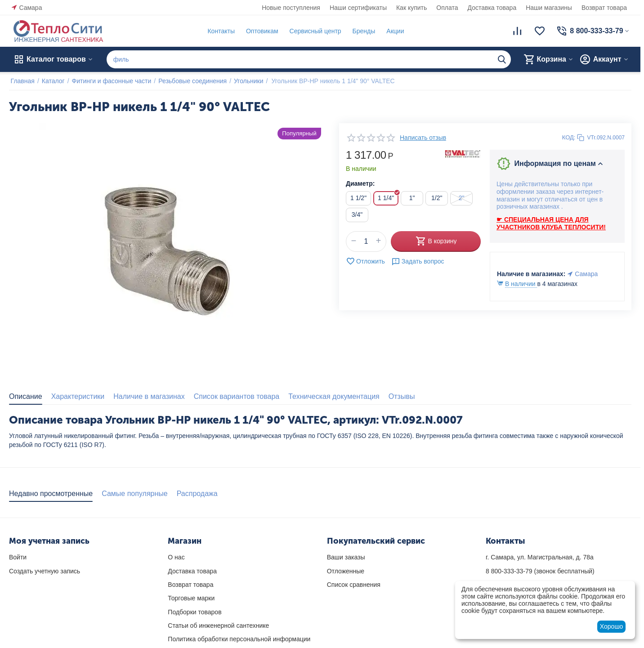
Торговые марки (191, 598)
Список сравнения (354, 585)
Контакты (219, 31)
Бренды (362, 31)
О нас (176, 557)
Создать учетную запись (45, 571)
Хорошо (612, 626)
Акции (394, 31)
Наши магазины (549, 8)
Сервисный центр (314, 31)
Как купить (411, 8)
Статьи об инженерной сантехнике (218, 626)
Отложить (365, 261)
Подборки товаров (195, 612)
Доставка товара (492, 8)
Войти (18, 557)
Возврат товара (604, 8)
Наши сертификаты (358, 8)
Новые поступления (291, 8)
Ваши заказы (346, 557)
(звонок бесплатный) (540, 571)
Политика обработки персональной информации (239, 639)
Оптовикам (260, 31)
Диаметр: (360, 183)
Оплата (447, 8)
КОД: (569, 137)
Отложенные (346, 571)
